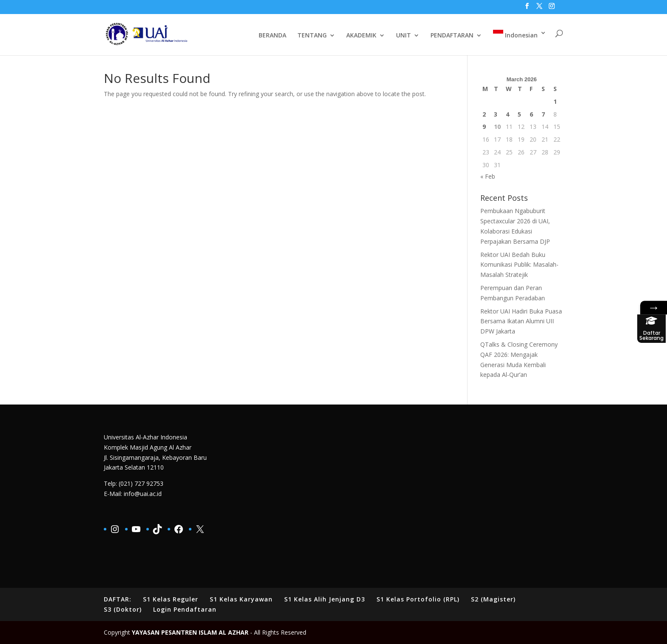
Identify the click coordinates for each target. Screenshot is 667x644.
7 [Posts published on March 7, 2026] (543, 114)
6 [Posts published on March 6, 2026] (531, 114)
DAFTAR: (118, 599)
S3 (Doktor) (123, 609)
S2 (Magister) (493, 599)
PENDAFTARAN (452, 36)
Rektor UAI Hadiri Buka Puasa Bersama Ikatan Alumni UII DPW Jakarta (521, 321)
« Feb (488, 176)
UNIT (403, 36)
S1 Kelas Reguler (171, 599)
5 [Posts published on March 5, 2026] (519, 114)
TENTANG (312, 36)
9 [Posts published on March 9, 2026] (484, 127)
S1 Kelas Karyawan (241, 599)
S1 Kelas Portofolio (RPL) (418, 599)
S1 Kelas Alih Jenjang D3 (325, 599)
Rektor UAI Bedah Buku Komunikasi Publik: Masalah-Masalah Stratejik (519, 265)
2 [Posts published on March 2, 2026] (484, 114)
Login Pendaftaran (185, 609)
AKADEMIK (361, 36)
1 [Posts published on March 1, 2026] (555, 101)
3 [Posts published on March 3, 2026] (496, 114)
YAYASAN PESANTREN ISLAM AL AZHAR (190, 632)
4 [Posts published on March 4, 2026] (507, 114)
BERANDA (272, 36)
